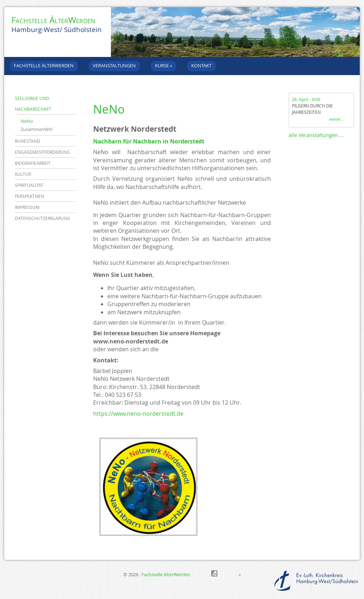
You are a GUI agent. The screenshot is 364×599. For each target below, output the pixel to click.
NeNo (27, 121)
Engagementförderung (42, 152)
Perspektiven (30, 196)
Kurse (164, 66)
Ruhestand (28, 141)
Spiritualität (29, 185)
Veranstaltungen (114, 66)
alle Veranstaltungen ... (316, 135)
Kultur (23, 174)
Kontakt (201, 66)
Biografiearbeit (33, 163)
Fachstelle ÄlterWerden (53, 20)
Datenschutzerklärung (42, 218)
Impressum (27, 207)
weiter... (336, 119)
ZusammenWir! (37, 129)
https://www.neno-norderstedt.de (138, 414)
